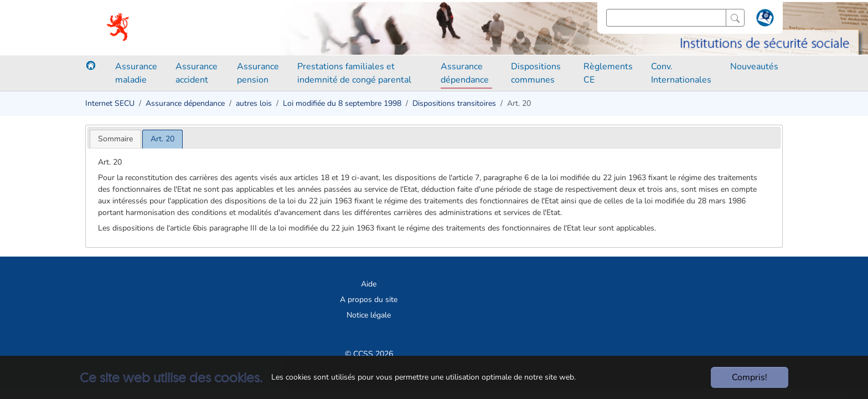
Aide (369, 284)
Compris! (750, 377)
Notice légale (369, 315)
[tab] (115, 139)
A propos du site (369, 300)
